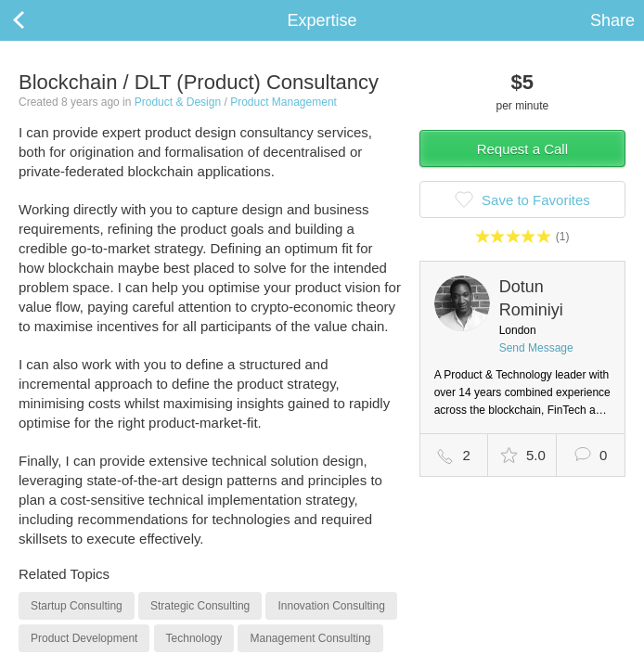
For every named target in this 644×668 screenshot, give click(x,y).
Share (612, 20)
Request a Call (522, 149)
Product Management (283, 102)
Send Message (536, 348)
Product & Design (178, 102)
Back (37, 20)
